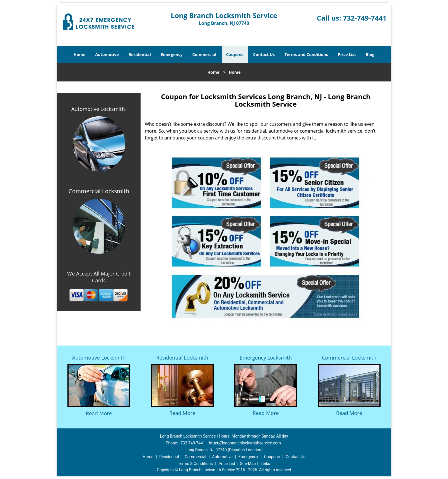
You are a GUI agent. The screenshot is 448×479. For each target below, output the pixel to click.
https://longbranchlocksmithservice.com (245, 443)
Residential (140, 54)
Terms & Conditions (195, 464)
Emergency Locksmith (266, 358)
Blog (370, 54)
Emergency (172, 54)
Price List (347, 54)
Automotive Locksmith (98, 109)
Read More (99, 413)
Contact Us (264, 54)
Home (80, 54)
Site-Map (248, 464)
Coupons (235, 54)
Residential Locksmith (182, 358)
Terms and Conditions (306, 54)
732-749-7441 (365, 18)
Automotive (107, 54)
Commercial (204, 54)
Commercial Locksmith (349, 358)
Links (265, 464)
